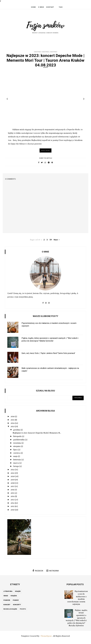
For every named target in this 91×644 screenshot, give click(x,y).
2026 (13, 417)
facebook (38, 571)
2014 (13, 496)
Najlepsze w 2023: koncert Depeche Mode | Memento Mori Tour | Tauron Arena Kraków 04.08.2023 (45, 60)
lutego (16, 466)
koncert (7, 605)
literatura (8, 591)
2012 (13, 503)
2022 (13, 470)
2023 (13, 427)
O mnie (41, 7)
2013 (13, 500)
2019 (13, 480)
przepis (23, 609)
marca (16, 463)
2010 (13, 510)
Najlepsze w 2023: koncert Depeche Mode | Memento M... (37, 433)
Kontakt (50, 7)
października (19, 440)
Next (57, 240)
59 (51, 240)
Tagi (61, 7)
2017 (13, 487)
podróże (7, 600)
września (17, 443)
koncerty (17, 605)
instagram (52, 571)
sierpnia (17, 446)
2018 (13, 483)
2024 (13, 423)
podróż (16, 600)
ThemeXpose (46, 636)
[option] (45, 98)
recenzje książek (10, 609)
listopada (18, 436)
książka (14, 596)
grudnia (17, 430)
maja (16, 456)
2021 (13, 473)
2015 (13, 493)
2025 (13, 420)
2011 (13, 506)
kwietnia (17, 460)
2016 (13, 490)
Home (33, 7)
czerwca (17, 453)
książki (18, 591)
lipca (16, 450)
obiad (6, 596)
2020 (13, 477)
